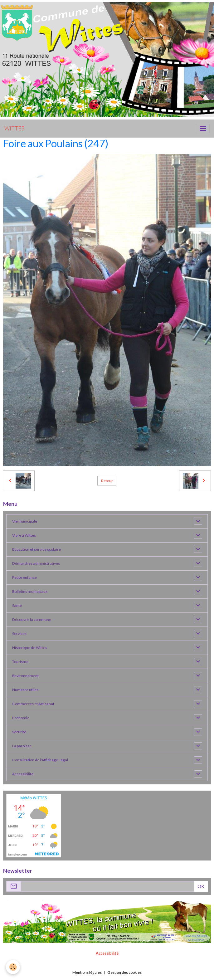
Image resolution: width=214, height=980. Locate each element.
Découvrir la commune (32, 619)
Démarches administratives (36, 563)
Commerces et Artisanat (33, 704)
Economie (21, 718)
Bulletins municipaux (30, 591)
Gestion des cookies (124, 972)
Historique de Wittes (30, 648)
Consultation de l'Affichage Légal (40, 760)
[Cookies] (13, 967)
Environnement (25, 676)
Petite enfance (24, 577)
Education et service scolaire (36, 549)
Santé (17, 605)
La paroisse (22, 746)
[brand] (14, 129)
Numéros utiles (25, 690)
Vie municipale (25, 521)
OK (201, 886)
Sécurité (19, 732)
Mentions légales (87, 972)
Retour (107, 481)
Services (19, 634)
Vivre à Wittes (24, 535)
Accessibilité (23, 774)
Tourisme (20, 662)
